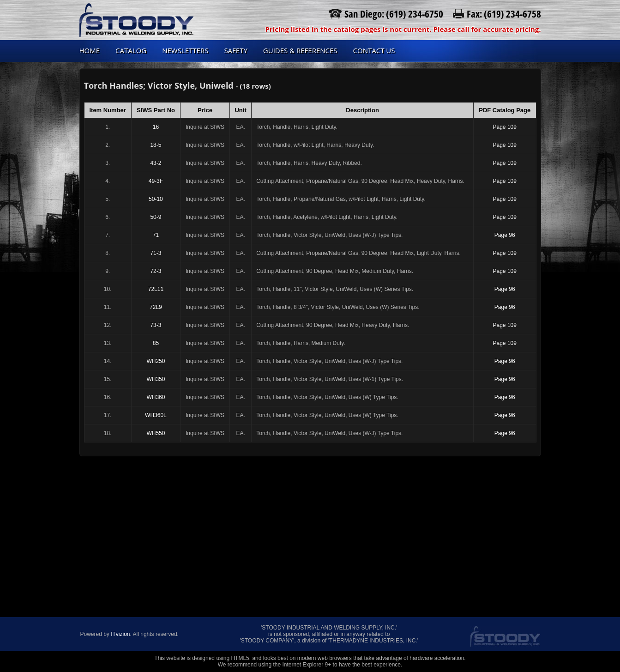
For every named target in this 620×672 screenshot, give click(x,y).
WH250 (156, 361)
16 (156, 127)
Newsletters (185, 50)
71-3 (156, 253)
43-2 (156, 163)
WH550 (156, 433)
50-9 (156, 217)
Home (90, 50)
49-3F (156, 181)
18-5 (156, 145)
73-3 (156, 325)
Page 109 (505, 127)
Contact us (374, 50)
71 (156, 235)
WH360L (156, 415)
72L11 (156, 289)
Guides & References (300, 50)
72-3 (156, 271)
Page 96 (505, 235)
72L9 (156, 307)
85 (156, 343)
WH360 (156, 397)
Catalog (131, 50)
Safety (235, 50)
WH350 (156, 379)
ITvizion (120, 634)
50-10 (156, 199)
